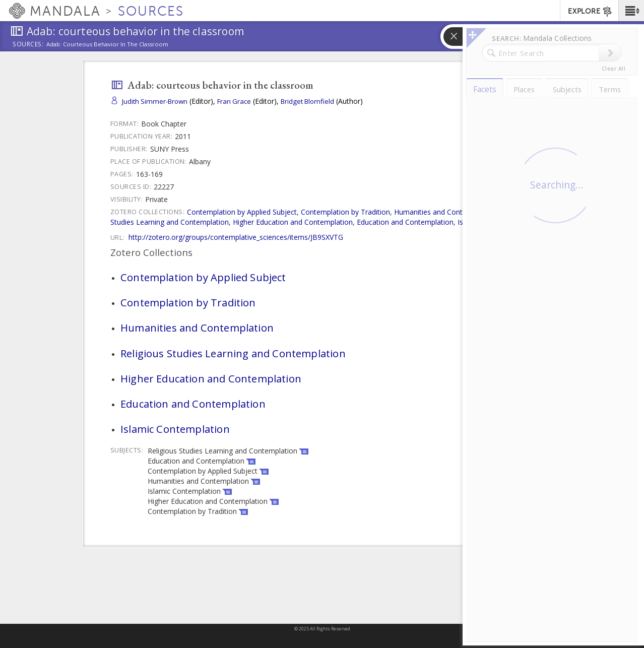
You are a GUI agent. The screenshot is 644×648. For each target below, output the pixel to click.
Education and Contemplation (405, 222)
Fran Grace (234, 101)
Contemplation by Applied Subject (242, 212)
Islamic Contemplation (494, 222)
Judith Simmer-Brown (155, 101)
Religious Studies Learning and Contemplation (233, 353)
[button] (631, 11)
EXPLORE (590, 12)
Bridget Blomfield (307, 101)
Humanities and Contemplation (445, 212)
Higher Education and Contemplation (293, 222)
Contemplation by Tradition (345, 212)
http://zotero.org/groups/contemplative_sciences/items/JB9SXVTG (236, 237)
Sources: (28, 45)
